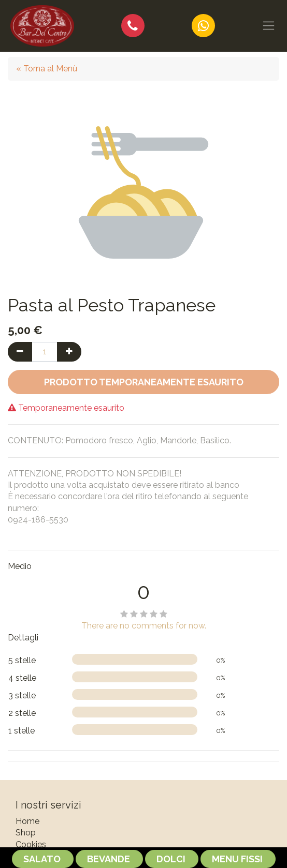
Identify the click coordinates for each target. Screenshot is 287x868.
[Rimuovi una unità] (20, 352)
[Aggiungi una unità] (69, 352)
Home (27, 821)
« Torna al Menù (47, 69)
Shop (26, 833)
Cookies (31, 844)
